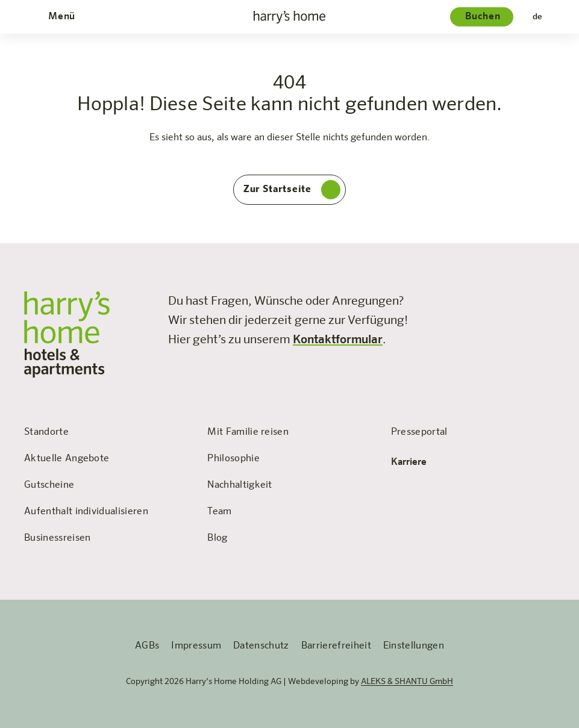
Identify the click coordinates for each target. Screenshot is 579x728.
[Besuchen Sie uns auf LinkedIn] (548, 299)
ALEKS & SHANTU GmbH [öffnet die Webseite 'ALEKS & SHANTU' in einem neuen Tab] (407, 682)
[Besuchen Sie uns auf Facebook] (442, 299)
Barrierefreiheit (336, 646)
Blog (217, 538)
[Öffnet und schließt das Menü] (60, 17)
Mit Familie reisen (248, 432)
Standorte (46, 432)
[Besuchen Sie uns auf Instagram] (495, 299)
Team (219, 512)
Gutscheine (49, 485)
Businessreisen (57, 538)
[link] (442, 299)
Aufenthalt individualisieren (86, 512)
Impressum (196, 646)
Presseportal (419, 432)
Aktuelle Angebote (67, 459)
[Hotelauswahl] (482, 17)
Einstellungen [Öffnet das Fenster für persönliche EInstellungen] (414, 646)
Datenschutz (261, 646)
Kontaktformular (338, 340)
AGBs (147, 646)
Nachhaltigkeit (239, 485)
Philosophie (233, 459)
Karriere (417, 462)
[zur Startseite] (290, 17)
